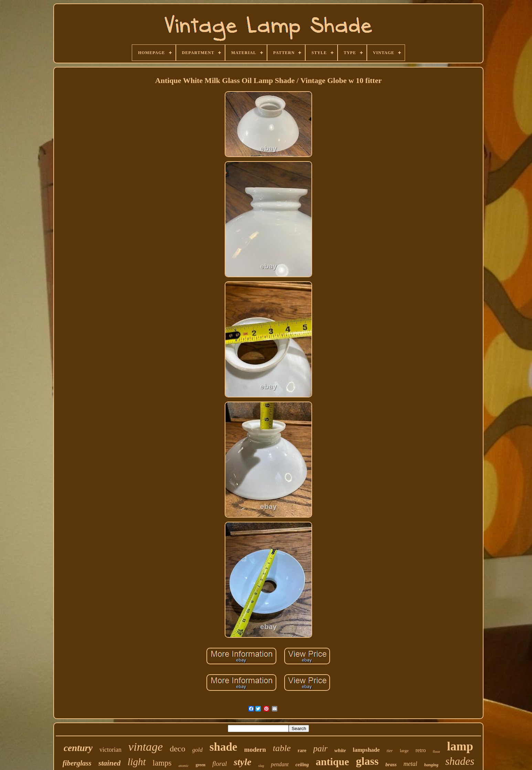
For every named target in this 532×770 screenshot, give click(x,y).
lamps (162, 763)
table (282, 748)
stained (110, 763)
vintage (146, 747)
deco (177, 749)
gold (197, 750)
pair (320, 748)
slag (261, 766)
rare (302, 751)
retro (421, 750)
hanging (431, 765)
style (242, 762)
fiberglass (77, 763)
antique (333, 762)
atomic (184, 766)
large (404, 751)
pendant (280, 764)
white (340, 750)
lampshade (366, 750)
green (201, 765)
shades (460, 761)
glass (367, 761)
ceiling (302, 765)
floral (220, 764)
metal (411, 764)
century (78, 748)
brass (391, 764)
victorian (110, 750)
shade (224, 747)
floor (437, 751)
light (136, 762)
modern (255, 750)
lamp (460, 746)
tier (390, 751)
